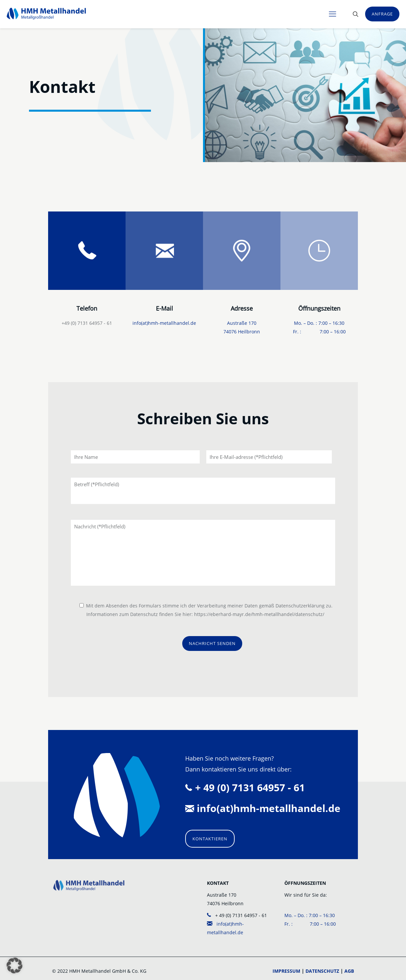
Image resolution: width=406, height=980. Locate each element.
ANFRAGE (382, 14)
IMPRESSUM (286, 971)
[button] (14, 966)
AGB (349, 971)
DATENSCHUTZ (322, 971)
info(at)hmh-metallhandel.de (164, 323)
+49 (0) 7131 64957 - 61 (87, 323)
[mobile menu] (333, 14)
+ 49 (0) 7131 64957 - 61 (237, 915)
